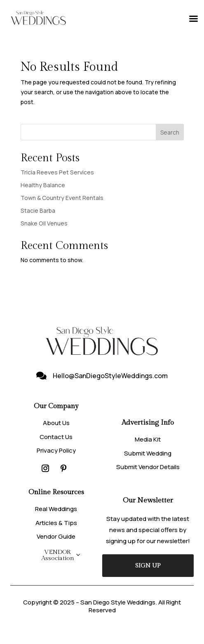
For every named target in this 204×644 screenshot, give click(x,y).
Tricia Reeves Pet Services (57, 172)
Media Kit (148, 439)
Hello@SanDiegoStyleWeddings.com (110, 376)
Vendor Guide (56, 536)
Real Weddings (56, 509)
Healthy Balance (43, 185)
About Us (56, 423)
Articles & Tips (56, 523)
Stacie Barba (38, 210)
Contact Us (56, 437)
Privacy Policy (56, 450)
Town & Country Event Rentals (62, 198)
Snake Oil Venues (44, 223)
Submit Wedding (148, 453)
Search (170, 132)
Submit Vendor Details (148, 467)
